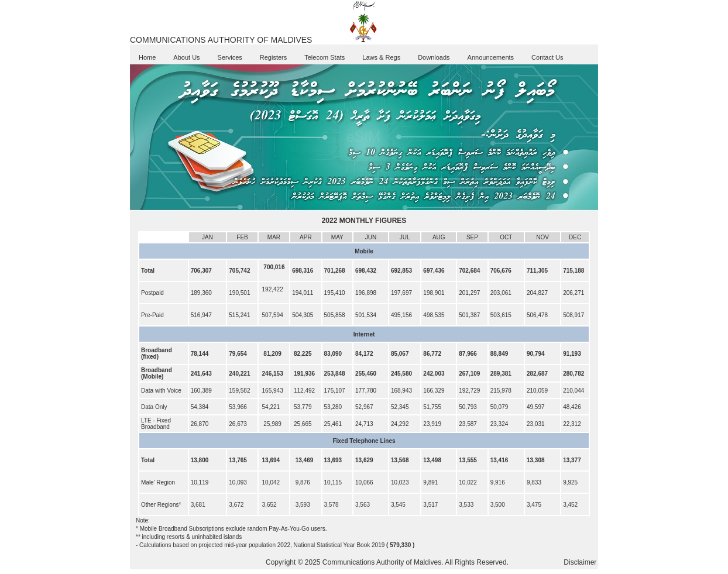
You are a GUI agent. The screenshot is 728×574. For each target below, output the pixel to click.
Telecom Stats (324, 57)
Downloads (434, 57)
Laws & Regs (381, 57)
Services (230, 57)
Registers (273, 57)
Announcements (491, 57)
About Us (186, 57)
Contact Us (547, 57)
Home (147, 57)
